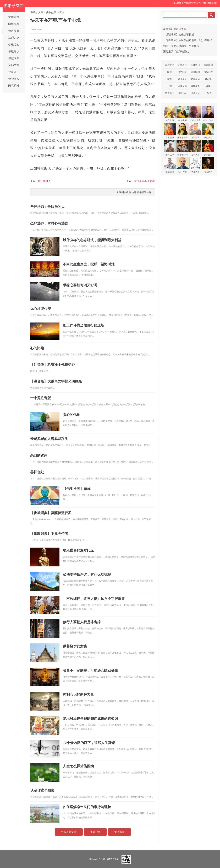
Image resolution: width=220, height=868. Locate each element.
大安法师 (208, 148)
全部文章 (14, 65)
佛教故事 (14, 31)
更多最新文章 (69, 832)
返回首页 (119, 832)
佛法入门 (14, 72)
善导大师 (170, 114)
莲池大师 (183, 114)
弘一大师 (183, 165)
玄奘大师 (195, 148)
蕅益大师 (208, 131)
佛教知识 (14, 51)
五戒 (169, 86)
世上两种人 (44, 181)
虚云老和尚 (208, 114)
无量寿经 (182, 65)
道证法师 (195, 131)
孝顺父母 (182, 86)
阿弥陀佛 (14, 86)
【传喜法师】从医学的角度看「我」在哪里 (188, 40)
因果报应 (169, 65)
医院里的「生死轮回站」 (177, 52)
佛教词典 (14, 58)
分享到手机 (123, 192)
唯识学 (208, 79)
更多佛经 (95, 832)
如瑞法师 (170, 165)
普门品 (182, 93)
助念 (169, 72)
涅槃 (208, 86)
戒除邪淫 (208, 72)
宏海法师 (170, 148)
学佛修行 (169, 93)
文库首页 (14, 17)
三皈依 (208, 93)
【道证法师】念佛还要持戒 (179, 35)
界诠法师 (208, 165)
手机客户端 (145, 192)
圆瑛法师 (170, 131)
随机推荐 (14, 24)
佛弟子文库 (37, 12)
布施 (169, 79)
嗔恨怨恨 (195, 86)
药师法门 (195, 65)
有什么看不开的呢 (144, 181)
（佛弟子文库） (113, 859)
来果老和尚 (183, 131)
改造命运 (195, 79)
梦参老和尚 (183, 148)
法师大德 (14, 38)
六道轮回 (208, 65)
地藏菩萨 (195, 93)
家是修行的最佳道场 (175, 29)
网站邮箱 (134, 192)
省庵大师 (195, 165)
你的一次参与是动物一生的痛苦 (181, 46)
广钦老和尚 (195, 114)
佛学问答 (14, 79)
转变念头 (182, 79)
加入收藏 (177, 3)
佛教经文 (14, 45)
